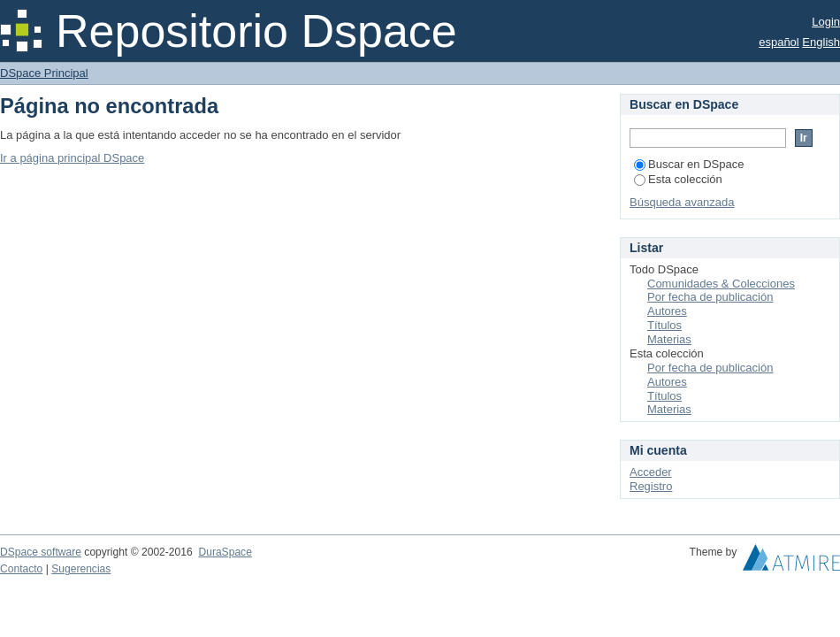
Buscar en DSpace (689, 164)
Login (826, 22)
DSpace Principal (44, 73)
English (821, 42)
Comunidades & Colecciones (721, 284)
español (779, 42)
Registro (651, 486)
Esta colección (678, 179)
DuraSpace (225, 552)
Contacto (21, 569)
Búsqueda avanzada (682, 202)
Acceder (651, 472)
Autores (667, 311)
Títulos (664, 325)
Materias (669, 339)
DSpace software (41, 552)
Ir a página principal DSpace (72, 158)
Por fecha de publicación (710, 297)
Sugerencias (81, 569)
